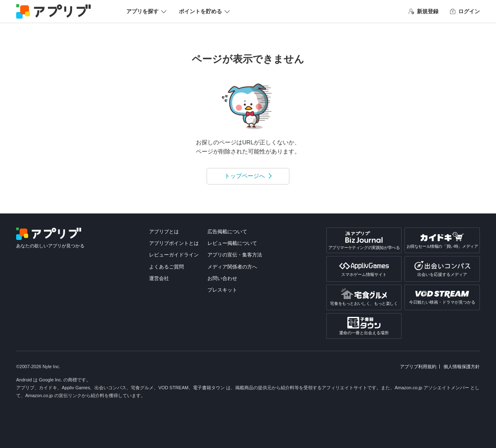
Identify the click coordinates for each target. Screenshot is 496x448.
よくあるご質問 (166, 267)
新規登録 (424, 11)
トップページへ (245, 176)
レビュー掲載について (232, 243)
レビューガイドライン (174, 255)
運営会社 (159, 278)
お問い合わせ (222, 278)
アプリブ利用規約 (418, 367)
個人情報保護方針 (462, 367)
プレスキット (222, 290)
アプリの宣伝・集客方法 (235, 255)
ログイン (465, 11)
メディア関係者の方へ (232, 267)
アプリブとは (164, 232)
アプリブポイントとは (174, 243)
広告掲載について (227, 232)
